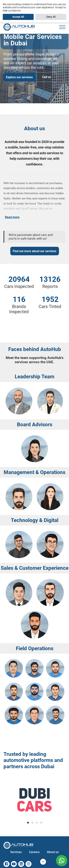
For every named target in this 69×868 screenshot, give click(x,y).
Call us (47, 77)
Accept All (18, 17)
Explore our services (20, 77)
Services (16, 852)
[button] (28, 823)
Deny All (51, 17)
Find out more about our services (34, 251)
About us (53, 852)
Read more (12, 217)
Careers (34, 852)
